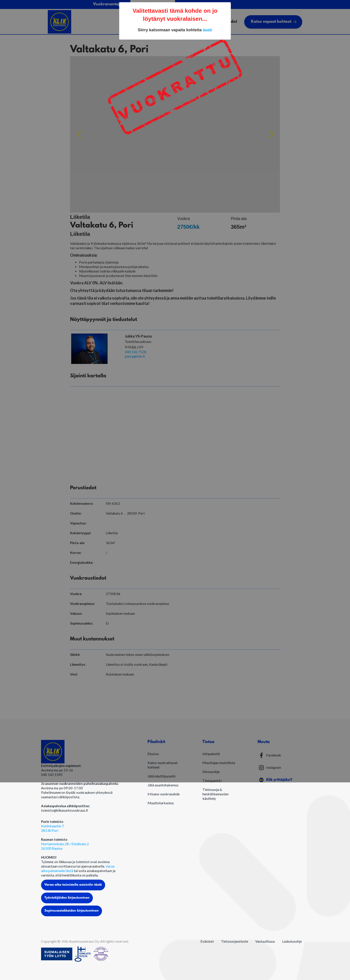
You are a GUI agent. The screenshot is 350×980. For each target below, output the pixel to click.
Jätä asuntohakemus (163, 785)
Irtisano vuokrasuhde (164, 794)
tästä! (207, 30)
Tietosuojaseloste (235, 941)
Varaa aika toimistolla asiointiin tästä (73, 885)
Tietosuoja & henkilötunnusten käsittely (216, 794)
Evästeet (207, 941)
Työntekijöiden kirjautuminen (67, 898)
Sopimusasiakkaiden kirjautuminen (72, 911)
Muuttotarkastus (161, 803)
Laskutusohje (292, 941)
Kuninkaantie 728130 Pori (52, 828)
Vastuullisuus (265, 941)
